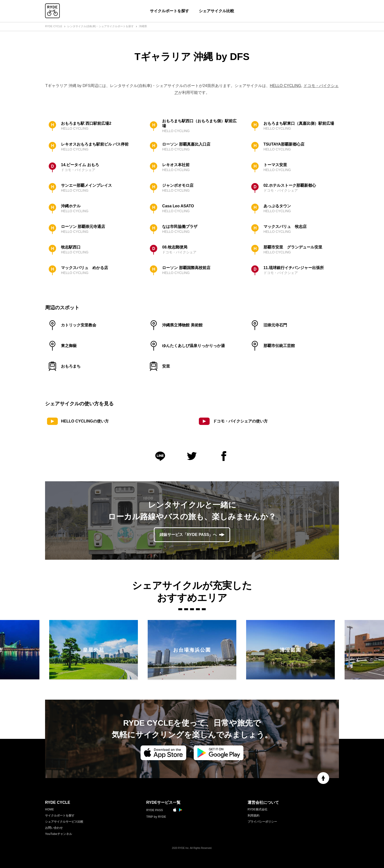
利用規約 (253, 816)
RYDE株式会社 (258, 809)
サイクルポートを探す (169, 11)
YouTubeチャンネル (59, 834)
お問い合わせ (54, 828)
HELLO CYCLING (286, 86)
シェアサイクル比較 (216, 11)
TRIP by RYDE (156, 817)
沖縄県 (143, 26)
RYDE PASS (155, 810)
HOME (49, 809)
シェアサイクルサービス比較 (64, 822)
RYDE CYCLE (54, 26)
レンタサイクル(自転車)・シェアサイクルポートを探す (101, 26)
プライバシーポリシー (262, 822)
